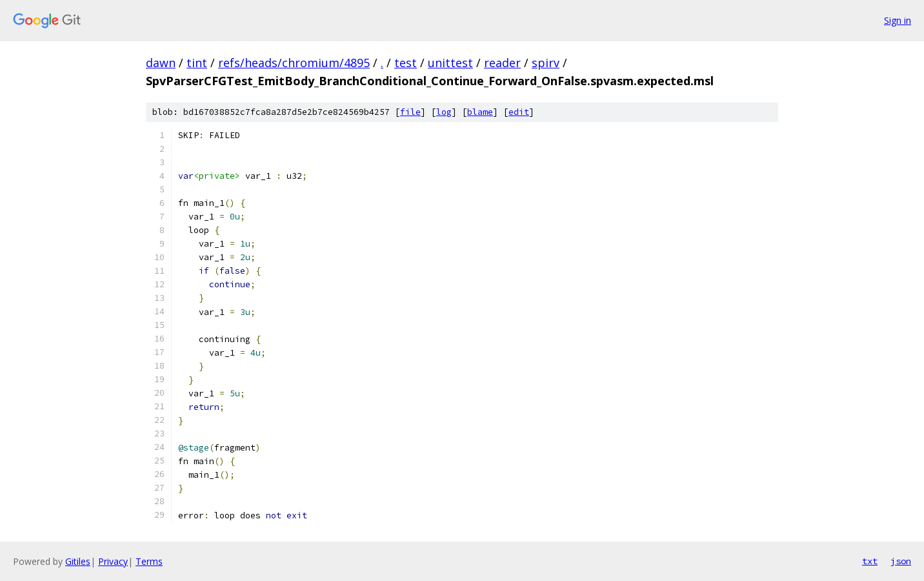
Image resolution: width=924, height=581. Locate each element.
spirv (546, 63)
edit (519, 112)
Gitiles (78, 561)
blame (480, 112)
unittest (450, 63)
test (406, 63)
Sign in (898, 20)
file (410, 112)
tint (197, 63)
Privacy (113, 561)
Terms (149, 561)
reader (502, 63)
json (901, 561)
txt (870, 561)
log (444, 112)
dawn (161, 63)
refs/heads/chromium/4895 (294, 63)
